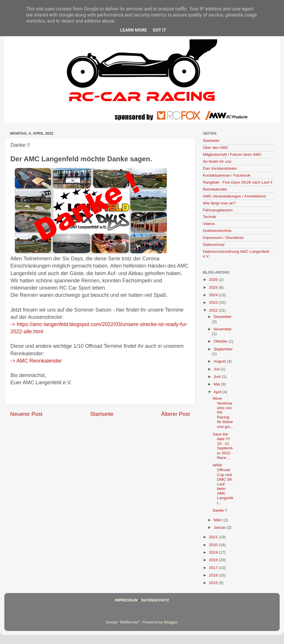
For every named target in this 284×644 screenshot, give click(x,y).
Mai (217, 384)
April (218, 392)
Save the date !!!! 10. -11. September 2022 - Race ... (223, 446)
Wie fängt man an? (219, 203)
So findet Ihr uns (217, 161)
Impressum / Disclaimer (223, 238)
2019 (214, 552)
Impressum (126, 600)
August (220, 361)
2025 (214, 287)
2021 (214, 537)
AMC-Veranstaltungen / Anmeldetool (234, 196)
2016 (214, 575)
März (219, 520)
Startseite (102, 414)
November (223, 329)
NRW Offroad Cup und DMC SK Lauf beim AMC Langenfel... (223, 484)
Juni (218, 377)
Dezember (223, 317)
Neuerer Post (26, 414)
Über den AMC (216, 148)
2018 (214, 560)
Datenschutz (214, 245)
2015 (214, 583)
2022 (214, 310)
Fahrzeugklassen (218, 210)
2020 (214, 545)
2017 (214, 568)
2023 (214, 302)
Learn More (134, 30)
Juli (217, 369)
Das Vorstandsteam (220, 168)
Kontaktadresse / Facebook (227, 175)
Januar (220, 527)
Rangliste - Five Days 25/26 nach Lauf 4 (238, 182)
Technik (210, 217)
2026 (214, 280)
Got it (159, 30)
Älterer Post (175, 414)
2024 (214, 295)
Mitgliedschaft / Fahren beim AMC (232, 154)
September (223, 349)
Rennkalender (215, 189)
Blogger (171, 622)
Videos (209, 224)
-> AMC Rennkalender (36, 361)
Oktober (221, 341)
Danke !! (220, 510)
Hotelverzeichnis (217, 231)
